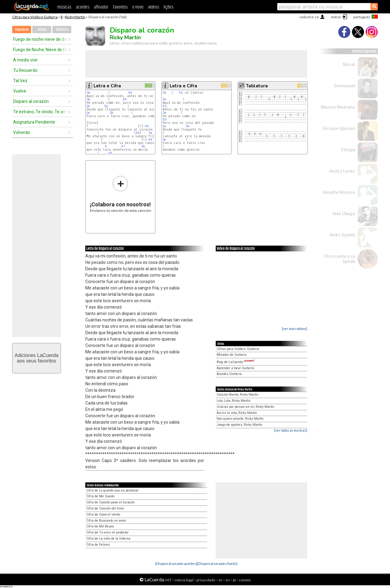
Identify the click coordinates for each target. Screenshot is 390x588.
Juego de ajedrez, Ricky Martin (239, 425)
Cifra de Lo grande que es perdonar (112, 490)
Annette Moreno (339, 192)
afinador (101, 7)
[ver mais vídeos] (294, 329)
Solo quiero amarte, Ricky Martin (240, 419)
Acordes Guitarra (229, 374)
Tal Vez (20, 81)
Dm (88, 93)
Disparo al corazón (31, 101)
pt (234, 580)
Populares (22, 30)
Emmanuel (345, 86)
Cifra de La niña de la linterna (108, 539)
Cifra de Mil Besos (100, 526)
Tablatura (257, 86)
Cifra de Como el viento (103, 514)
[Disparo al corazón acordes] (176, 563)
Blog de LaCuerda (236, 362)
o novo (138, 7)
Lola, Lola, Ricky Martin (234, 401)
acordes (83, 7)
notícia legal (184, 580)
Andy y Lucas (342, 171)
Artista (42, 30)
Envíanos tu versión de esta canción (121, 194)
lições (168, 7)
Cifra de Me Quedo (100, 496)
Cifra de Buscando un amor (106, 521)
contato (245, 580)
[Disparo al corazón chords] (217, 563)
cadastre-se (309, 17)
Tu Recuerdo (25, 70)
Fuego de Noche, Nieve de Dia (41, 50)
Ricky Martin (75, 17)
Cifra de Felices (98, 545)
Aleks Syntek (342, 235)
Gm (88, 106)
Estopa (348, 150)
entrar (336, 17)
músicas (64, 7)
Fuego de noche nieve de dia (40, 39)
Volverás (21, 132)
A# (130, 93)
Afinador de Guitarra (232, 355)
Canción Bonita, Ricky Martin (238, 395)
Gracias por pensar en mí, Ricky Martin (245, 407)
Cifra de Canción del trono (105, 508)
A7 (123, 146)
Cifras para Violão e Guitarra (35, 17)
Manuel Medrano (338, 107)
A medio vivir (25, 60)
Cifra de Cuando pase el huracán (110, 502)
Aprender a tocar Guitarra (235, 368)
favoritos (120, 7)
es (220, 580)
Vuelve (20, 91)
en (228, 580)
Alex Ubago (344, 214)
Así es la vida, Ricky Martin (237, 413)
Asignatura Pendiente (34, 122)
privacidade (206, 580)
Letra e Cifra (107, 86)
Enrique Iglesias (339, 128)
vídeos (154, 7)
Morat (349, 65)
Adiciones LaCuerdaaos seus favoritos (37, 358)
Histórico (62, 30)
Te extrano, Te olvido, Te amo (41, 112)
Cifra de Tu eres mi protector (107, 532)
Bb (181, 93)
